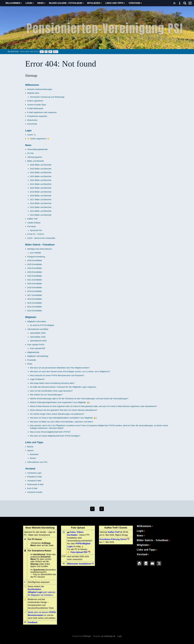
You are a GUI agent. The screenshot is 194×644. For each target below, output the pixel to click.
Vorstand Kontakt (35, 492)
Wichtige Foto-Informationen (40, 249)
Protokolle (32, 360)
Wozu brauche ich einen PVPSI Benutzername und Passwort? (57, 375)
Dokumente (32, 120)
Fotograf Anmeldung (36, 257)
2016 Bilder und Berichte (41, 203)
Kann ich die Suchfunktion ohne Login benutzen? (51, 391)
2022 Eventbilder (35, 276)
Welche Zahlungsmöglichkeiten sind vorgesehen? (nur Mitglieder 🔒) (60, 402)
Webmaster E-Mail (35, 484)
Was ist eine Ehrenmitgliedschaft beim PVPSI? (50, 432)
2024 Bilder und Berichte (41, 172)
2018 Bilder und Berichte (41, 196)
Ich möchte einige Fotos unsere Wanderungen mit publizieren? (57, 414)
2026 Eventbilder (35, 260)
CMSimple (87, 636)
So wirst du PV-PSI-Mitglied (42, 325)
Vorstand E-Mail (34, 481)
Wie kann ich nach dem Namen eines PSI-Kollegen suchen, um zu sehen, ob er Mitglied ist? (70, 371)
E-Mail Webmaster (35, 108)
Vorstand (134, 3)
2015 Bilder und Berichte (41, 207)
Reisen (33, 458)
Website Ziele (33, 93)
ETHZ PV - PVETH (36, 234)
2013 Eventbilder (35, 311)
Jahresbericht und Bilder (38, 329)
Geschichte (32, 124)
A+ (50, 52)
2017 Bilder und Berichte (41, 199)
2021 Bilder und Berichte (41, 184)
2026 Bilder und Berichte (41, 165)
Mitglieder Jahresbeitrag (38, 356)
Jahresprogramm (35, 157)
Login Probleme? (37, 379)
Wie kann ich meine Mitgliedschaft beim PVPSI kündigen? (55, 436)
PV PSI (30, 153)
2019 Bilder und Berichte (41, 192)
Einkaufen (34, 454)
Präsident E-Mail (35, 477)
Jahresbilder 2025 (38, 337)
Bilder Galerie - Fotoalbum (65, 3)
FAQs (30, 364)
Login (29, 3)
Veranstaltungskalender (38, 149)
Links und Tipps (114, 3)
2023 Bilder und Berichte (41, 176)
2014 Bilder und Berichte (41, 211)
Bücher (30, 447)
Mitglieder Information (37, 321)
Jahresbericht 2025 (38, 341)
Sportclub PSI (36, 230)
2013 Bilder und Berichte (41, 215)
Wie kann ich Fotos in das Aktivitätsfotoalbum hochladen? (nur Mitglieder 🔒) (63, 418)
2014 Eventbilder (35, 307)
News (41, 3)
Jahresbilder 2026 (38, 333)
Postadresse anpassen (37, 116)
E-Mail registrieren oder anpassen (42, 112)
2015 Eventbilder (35, 303)
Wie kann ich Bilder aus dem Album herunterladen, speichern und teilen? (62, 422)
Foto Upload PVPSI (36, 345)
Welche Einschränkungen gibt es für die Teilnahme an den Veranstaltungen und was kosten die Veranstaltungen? (79, 399)
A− (42, 52)
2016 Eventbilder (35, 299)
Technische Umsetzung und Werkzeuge (47, 97)
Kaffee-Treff (32, 219)
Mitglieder (94, 3)
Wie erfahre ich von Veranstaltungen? (46, 395)
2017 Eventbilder (35, 295)
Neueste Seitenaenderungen (40, 89)
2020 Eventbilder (35, 284)
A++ (56, 52)
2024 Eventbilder (35, 268)
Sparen (30, 450)
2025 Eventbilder (35, 264)
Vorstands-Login (34, 473)
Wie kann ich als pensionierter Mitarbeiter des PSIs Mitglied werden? (60, 368)
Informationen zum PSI (37, 462)
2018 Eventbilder (35, 291)
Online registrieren (35, 101)
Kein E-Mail (32, 488)
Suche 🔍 (32, 135)
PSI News (32, 226)
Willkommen (13, 3)
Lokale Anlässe (34, 223)
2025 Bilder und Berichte (41, 169)
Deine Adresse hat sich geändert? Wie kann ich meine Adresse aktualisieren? (64, 410)
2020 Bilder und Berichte (41, 188)
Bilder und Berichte (36, 161)
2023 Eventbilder (35, 272)
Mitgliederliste (33, 352)
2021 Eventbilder (35, 280)
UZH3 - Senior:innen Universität (41, 238)
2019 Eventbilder (35, 287)
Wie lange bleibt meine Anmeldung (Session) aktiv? (52, 383)
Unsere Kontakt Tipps (37, 105)
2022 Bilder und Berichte (41, 180)
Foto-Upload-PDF (38, 348)
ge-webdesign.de (108, 636)
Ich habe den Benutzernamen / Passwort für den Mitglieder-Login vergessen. (63, 387)
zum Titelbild (35, 253)
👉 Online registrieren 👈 (38, 139)
